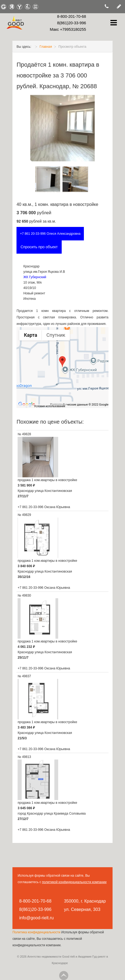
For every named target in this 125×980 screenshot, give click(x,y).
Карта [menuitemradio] (30, 335)
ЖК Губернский (35, 277)
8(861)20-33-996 (72, 23)
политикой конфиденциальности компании (74, 882)
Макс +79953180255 (68, 29)
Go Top (64, 975)
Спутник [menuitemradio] (56, 335)
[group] (62, 367)
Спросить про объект (39, 247)
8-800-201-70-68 (72, 16)
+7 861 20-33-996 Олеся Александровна (50, 234)
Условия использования (50, 406)
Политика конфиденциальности (37, 932)
